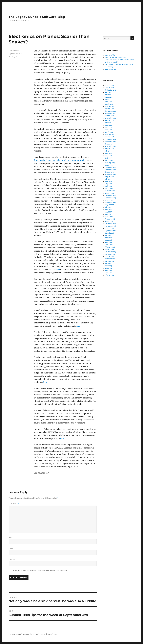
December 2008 (110, 167)
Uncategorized (14, 57)
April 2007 (108, 214)
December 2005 (110, 252)
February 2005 (110, 275)
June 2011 (108, 97)
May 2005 (108, 268)
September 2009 (111, 146)
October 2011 (109, 88)
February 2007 (110, 219)
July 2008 (108, 179)
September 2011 (110, 90)
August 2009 (109, 149)
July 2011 (108, 95)
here (78, 326)
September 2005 (111, 259)
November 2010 (110, 113)
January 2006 (110, 249)
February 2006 (110, 247)
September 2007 (111, 203)
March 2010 (109, 132)
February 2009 (110, 163)
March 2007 (109, 217)
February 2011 (110, 106)
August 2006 (109, 233)
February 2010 (110, 135)
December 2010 (110, 111)
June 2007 (108, 210)
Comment (14, 504)
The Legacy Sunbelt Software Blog (37, 17)
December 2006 (110, 224)
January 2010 (109, 137)
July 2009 (108, 151)
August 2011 (109, 92)
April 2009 (109, 158)
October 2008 (110, 172)
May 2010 (108, 128)
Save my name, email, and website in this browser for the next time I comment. (40, 571)
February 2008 (110, 191)
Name (12, 537)
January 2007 (109, 221)
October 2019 (109, 85)
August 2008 (109, 177)
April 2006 (109, 242)
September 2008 (111, 174)
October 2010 (109, 116)
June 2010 (108, 125)
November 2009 (110, 142)
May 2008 (108, 184)
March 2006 (109, 245)
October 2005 (110, 257)
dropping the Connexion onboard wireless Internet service (60, 160)
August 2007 (109, 205)
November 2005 (110, 254)
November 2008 (110, 170)
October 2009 (110, 144)
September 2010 (110, 118)
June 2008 (108, 181)
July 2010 (108, 123)
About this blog (110, 55)
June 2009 (108, 153)
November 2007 (110, 198)
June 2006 (108, 238)
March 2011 (109, 104)
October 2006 (110, 228)
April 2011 (108, 102)
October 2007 (110, 200)
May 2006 (108, 240)
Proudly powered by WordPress (46, 634)
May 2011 (108, 99)
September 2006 (111, 231)
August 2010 (109, 121)
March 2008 (109, 189)
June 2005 (108, 266)
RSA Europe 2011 (111, 69)
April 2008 (108, 186)
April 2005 (108, 271)
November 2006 (110, 226)
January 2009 (110, 165)
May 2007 (108, 212)
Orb (58, 270)
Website (12, 559)
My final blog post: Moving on (115, 58)
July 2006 (108, 235)
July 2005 (108, 264)
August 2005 (109, 261)
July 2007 (108, 207)
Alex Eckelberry (14, 51)
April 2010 (108, 130)
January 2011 (109, 109)
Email (12, 548)
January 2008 (109, 193)
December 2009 (110, 139)
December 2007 (110, 196)
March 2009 (109, 160)
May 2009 (108, 156)
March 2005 (109, 273)
